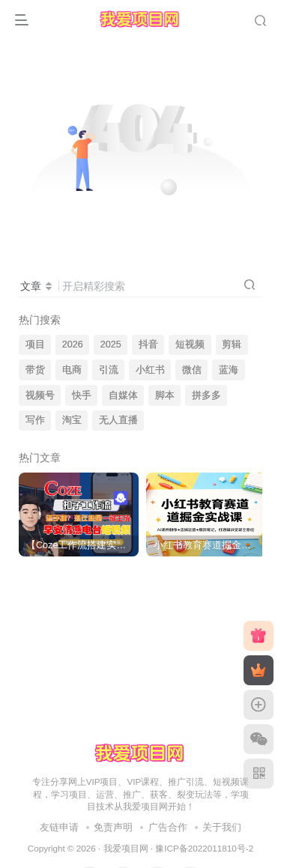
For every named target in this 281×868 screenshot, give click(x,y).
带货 (35, 370)
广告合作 (168, 827)
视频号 (40, 395)
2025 (111, 345)
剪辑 (232, 345)
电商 (72, 370)
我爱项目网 (126, 848)
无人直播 (118, 420)
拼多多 (206, 395)
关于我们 (222, 827)
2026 (73, 345)
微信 (192, 370)
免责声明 (113, 827)
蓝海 (229, 370)
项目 (35, 345)
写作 (35, 420)
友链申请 (59, 827)
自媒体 (123, 395)
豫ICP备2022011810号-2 (204, 848)
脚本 (165, 395)
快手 (82, 395)
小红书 (150, 370)
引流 (109, 370)
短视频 (190, 345)
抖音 (148, 345)
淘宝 (72, 420)
